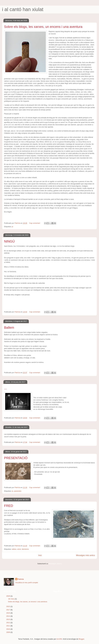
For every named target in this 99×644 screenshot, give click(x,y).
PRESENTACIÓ (16, 458)
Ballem (9, 328)
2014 (8, 616)
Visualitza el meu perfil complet (27, 583)
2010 (8, 629)
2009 (8, 632)
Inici (40, 555)
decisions (25, 549)
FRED (9, 506)
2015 (8, 613)
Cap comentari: (35, 223)
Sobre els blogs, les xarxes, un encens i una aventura (43, 27)
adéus (14, 549)
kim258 (59, 639)
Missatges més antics (85, 555)
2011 (8, 626)
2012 (8, 623)
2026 (8, 596)
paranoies (18, 491)
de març (12, 599)
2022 (8, 606)
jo (12, 227)
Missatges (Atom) (55, 564)
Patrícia (21, 579)
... (5, 388)
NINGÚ (9, 241)
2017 (8, 610)
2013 (8, 619)
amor (19, 549)
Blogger (81, 639)
